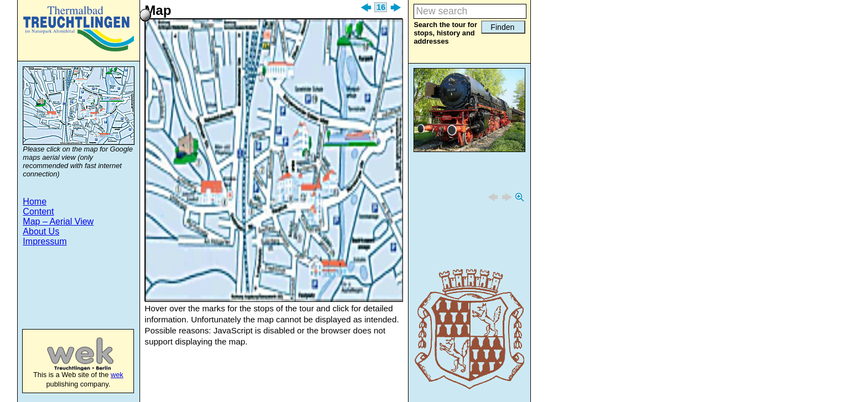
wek (69, 354)
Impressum (45, 241)
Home (35, 202)
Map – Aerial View (58, 221)
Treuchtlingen (79, 29)
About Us (41, 231)
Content (38, 212)
